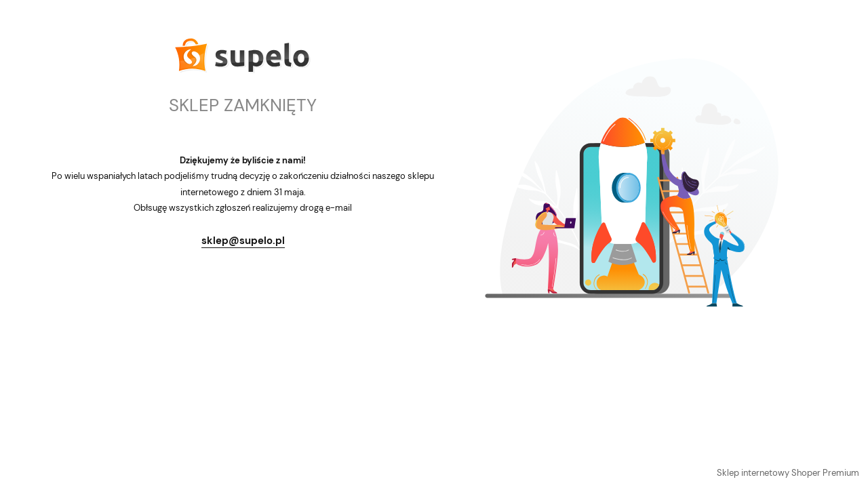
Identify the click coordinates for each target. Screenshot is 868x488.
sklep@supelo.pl (243, 241)
